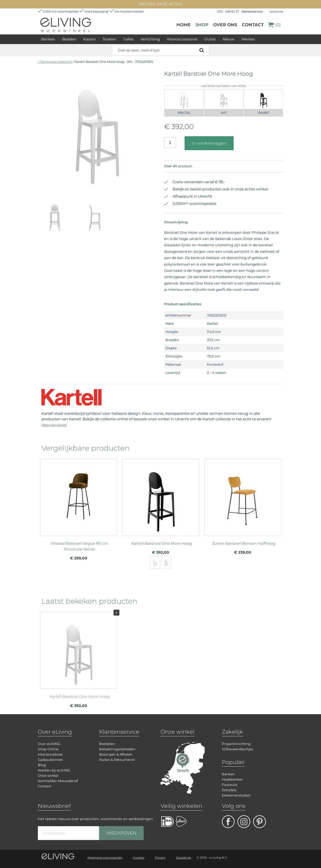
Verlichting (150, 39)
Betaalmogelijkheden (117, 749)
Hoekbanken (232, 779)
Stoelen (109, 39)
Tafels (128, 39)
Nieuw (229, 39)
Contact (253, 25)
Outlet (210, 39)
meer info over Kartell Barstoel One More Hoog (161, 495)
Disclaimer (184, 858)
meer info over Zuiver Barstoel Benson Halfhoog (243, 495)
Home (183, 25)
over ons (225, 25)
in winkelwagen (209, 143)
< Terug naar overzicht (55, 62)
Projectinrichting (236, 744)
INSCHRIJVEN (121, 833)
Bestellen (107, 744)
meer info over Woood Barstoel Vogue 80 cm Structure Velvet (79, 495)
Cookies (139, 858)
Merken (248, 39)
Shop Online (48, 749)
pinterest (260, 822)
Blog (42, 765)
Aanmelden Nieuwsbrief (58, 781)
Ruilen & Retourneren (117, 760)
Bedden (69, 39)
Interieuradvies (50, 754)
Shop (202, 25)
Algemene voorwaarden (105, 858)
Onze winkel (48, 776)
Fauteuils (230, 785)
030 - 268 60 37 (228, 11)
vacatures (276, 11)
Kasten (90, 39)
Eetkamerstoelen (236, 795)
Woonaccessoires (182, 39)
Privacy (160, 858)
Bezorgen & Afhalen (116, 754)
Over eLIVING (49, 744)
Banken (48, 39)
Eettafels (229, 790)
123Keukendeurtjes (238, 749)
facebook (228, 822)
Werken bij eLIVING (54, 770)
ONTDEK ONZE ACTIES (160, 4)
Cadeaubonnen (50, 760)
